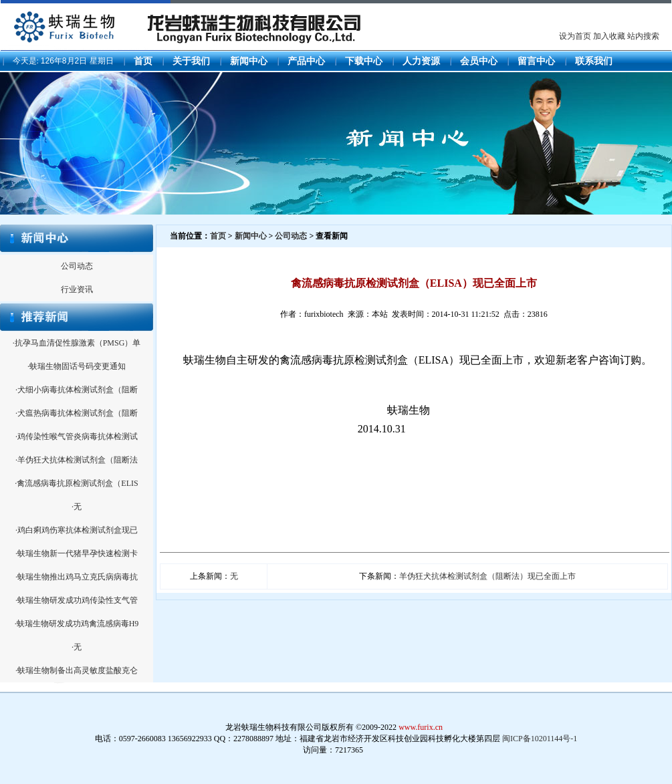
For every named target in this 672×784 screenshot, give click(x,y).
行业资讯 (77, 289)
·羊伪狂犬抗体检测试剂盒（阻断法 (77, 460)
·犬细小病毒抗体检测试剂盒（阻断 (77, 390)
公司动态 (77, 266)
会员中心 (479, 61)
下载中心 (364, 61)
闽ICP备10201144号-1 (540, 739)
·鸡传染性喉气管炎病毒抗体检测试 (77, 436)
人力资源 (421, 61)
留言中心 (536, 61)
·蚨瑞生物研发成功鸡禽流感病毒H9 (77, 624)
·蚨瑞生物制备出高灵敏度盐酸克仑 (77, 670)
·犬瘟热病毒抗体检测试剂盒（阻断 (77, 413)
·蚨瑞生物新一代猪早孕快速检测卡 (77, 553)
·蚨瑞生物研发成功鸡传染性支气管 (77, 600)
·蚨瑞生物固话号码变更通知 (77, 366)
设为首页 (575, 36)
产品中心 (306, 61)
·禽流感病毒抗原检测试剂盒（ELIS (76, 483)
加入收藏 (609, 36)
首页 (143, 61)
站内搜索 (643, 36)
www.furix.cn (421, 727)
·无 (77, 507)
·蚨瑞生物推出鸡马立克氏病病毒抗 (77, 577)
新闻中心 (249, 61)
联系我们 (594, 61)
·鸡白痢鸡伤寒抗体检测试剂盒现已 (77, 530)
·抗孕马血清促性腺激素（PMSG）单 (77, 343)
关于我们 (191, 61)
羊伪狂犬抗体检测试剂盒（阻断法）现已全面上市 (487, 576)
